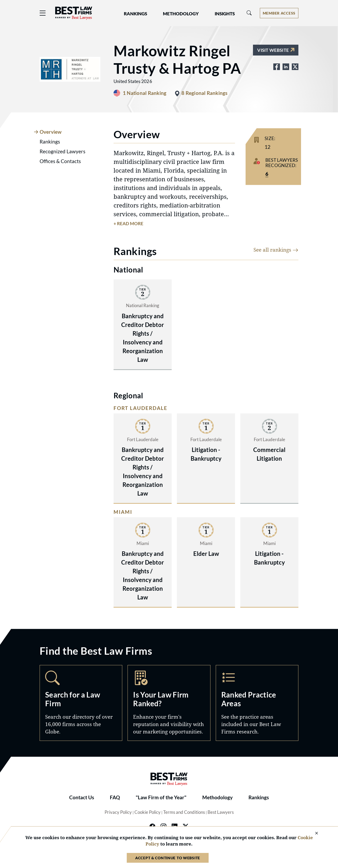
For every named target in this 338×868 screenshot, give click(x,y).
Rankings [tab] (50, 142)
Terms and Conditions (184, 812)
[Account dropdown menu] (279, 13)
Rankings (259, 797)
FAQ (115, 797)
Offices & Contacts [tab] (60, 161)
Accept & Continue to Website (168, 858)
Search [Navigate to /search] (81, 703)
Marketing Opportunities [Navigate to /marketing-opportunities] (169, 703)
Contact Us (82, 797)
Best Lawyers (221, 812)
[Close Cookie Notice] (313, 834)
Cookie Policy (147, 812)
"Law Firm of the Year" (161, 797)
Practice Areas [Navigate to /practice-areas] (257, 703)
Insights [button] (225, 14)
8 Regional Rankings (204, 93)
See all (276, 250)
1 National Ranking (145, 93)
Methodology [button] (181, 14)
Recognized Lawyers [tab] (62, 151)
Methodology (217, 797)
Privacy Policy (118, 812)
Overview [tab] (51, 132)
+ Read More (128, 224)
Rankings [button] (135, 14)
